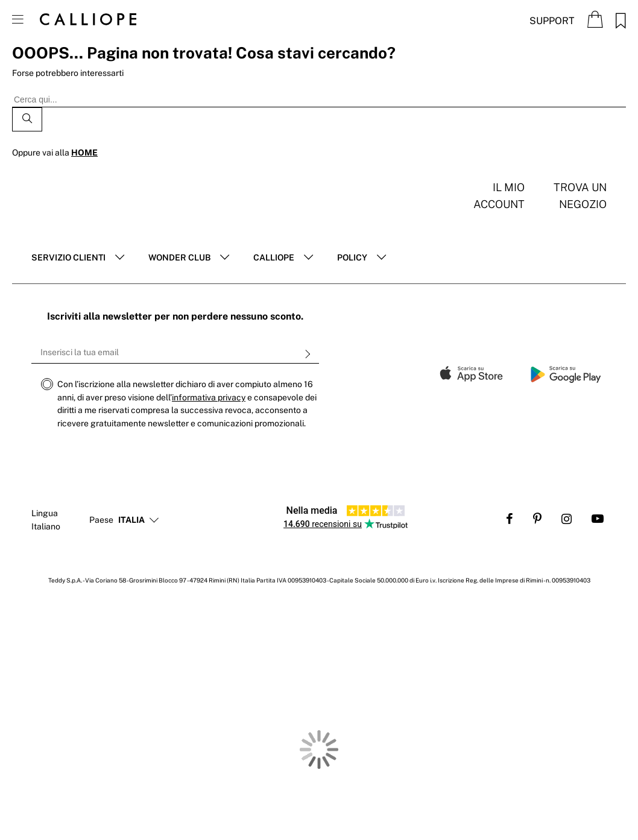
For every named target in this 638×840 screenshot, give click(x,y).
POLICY (352, 257)
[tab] (78, 258)
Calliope (274, 257)
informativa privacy (209, 397)
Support (552, 21)
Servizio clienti (68, 257)
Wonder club (179, 257)
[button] (131, 520)
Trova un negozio (580, 196)
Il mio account (499, 196)
